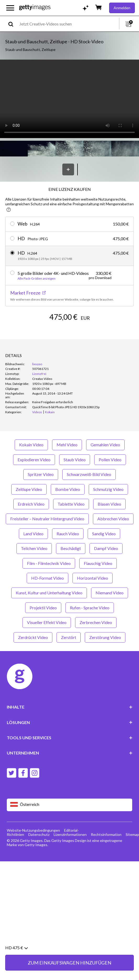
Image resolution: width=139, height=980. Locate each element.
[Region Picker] (70, 805)
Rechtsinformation (106, 834)
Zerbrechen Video (96, 622)
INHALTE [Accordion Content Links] (70, 707)
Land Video (33, 534)
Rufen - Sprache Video (90, 608)
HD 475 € (16, 948)
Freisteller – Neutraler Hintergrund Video (47, 519)
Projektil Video (43, 608)
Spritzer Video (41, 474)
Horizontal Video (93, 578)
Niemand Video (110, 593)
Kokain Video (31, 445)
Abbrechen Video (113, 519)
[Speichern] (68, 169)
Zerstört (69, 637)
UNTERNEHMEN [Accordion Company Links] (70, 753)
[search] (13, 24)
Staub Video (75, 460)
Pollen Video (110, 460)
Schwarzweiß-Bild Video (89, 474)
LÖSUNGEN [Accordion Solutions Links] (70, 722)
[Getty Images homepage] (35, 8)
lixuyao (37, 364)
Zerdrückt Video (33, 637)
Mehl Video (67, 445)
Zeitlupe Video (29, 489)
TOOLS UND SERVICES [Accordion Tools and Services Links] (70, 738)
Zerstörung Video (105, 637)
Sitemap (132, 834)
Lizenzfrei (39, 374)
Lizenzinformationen (70, 834)
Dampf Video (106, 548)
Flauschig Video (98, 563)
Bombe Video (68, 489)
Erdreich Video (31, 504)
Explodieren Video (34, 460)
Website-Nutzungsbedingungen (33, 830)
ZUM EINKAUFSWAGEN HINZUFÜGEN (69, 963)
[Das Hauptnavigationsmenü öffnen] (10, 8)
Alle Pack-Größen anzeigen (37, 279)
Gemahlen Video (105, 445)
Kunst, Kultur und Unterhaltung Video (49, 593)
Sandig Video (104, 534)
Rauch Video (68, 534)
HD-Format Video (48, 578)
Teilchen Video (34, 548)
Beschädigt (71, 548)
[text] (68, 24)
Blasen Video (109, 504)
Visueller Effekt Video (47, 622)
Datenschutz (39, 834)
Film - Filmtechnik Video (49, 563)
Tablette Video (71, 504)
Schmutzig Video (108, 489)
